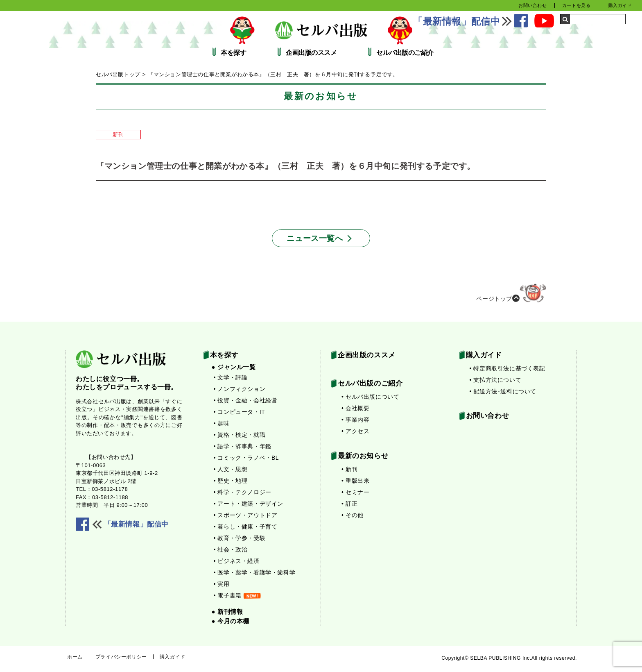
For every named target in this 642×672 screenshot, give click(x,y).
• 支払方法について (496, 380)
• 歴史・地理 (231, 481)
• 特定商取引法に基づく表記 (507, 368)
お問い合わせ (533, 5)
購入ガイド (620, 5)
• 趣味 (222, 423)
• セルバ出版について (370, 397)
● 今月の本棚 (231, 621)
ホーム (75, 657)
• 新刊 (349, 469)
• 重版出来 (355, 481)
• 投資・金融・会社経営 (246, 400)
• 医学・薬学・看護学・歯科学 (255, 572)
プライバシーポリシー (121, 657)
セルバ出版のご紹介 (405, 53)
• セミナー (355, 492)
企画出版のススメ (311, 53)
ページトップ (511, 296)
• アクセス (355, 431)
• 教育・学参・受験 (240, 538)
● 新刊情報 (227, 612)
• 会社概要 (355, 408)
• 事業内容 (355, 420)
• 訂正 (349, 504)
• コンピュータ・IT (240, 412)
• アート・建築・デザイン (249, 504)
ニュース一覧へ (315, 238)
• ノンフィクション (240, 389)
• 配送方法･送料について (503, 391)
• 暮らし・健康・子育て (246, 527)
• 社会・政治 (231, 549)
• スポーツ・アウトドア (246, 515)
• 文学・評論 (231, 377)
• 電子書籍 (237, 595)
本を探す (233, 53)
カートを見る (576, 5)
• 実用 (222, 584)
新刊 (118, 135)
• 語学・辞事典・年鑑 (243, 446)
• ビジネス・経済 (237, 561)
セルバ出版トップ (118, 74)
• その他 (353, 515)
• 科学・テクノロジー (243, 492)
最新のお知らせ (363, 456)
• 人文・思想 (231, 469)
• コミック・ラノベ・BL (246, 458)
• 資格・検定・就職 (240, 435)
